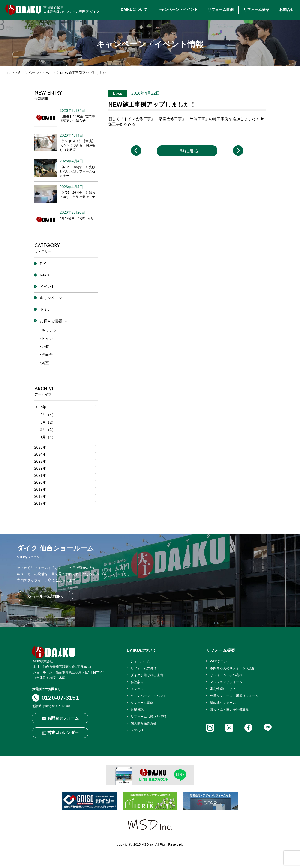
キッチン (49, 330)
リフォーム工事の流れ (226, 675)
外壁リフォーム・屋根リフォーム (234, 696)
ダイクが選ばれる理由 (147, 675)
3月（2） (48, 422)
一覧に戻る (187, 151)
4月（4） (48, 415)
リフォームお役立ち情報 (148, 717)
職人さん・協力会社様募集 (229, 710)
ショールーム (140, 661)
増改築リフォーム (223, 703)
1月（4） (48, 437)
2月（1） (48, 430)
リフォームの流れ (144, 668)
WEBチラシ (219, 661)
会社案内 (137, 682)
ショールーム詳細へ (45, 597)
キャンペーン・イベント (177, 10)
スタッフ (137, 689)
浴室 (45, 363)
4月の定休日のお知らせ (77, 218)
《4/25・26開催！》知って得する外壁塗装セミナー (78, 197)
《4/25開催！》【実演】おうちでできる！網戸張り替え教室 (78, 145)
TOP (10, 73)
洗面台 (47, 355)
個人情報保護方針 (144, 723)
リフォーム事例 (221, 10)
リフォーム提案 (256, 10)
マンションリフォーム (226, 682)
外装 (45, 347)
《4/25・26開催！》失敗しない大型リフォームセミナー (78, 171)
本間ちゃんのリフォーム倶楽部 (233, 668)
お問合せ (287, 10)
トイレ (47, 339)
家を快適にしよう (223, 689)
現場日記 (137, 710)
